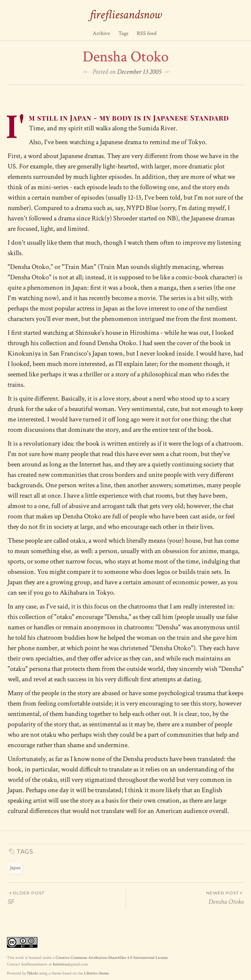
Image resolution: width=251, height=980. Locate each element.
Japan (15, 868)
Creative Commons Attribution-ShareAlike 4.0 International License (112, 958)
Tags (123, 33)
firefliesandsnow (125, 15)
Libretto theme (96, 973)
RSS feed (147, 33)
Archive (101, 33)
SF (67, 898)
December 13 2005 (139, 72)
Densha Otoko (185, 898)
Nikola (32, 973)
